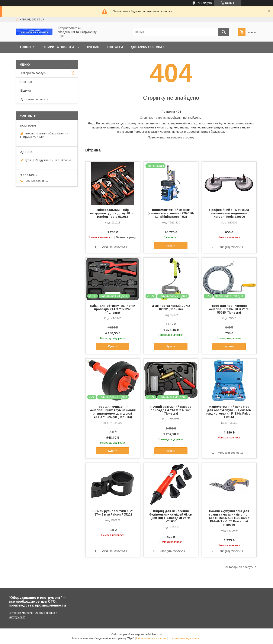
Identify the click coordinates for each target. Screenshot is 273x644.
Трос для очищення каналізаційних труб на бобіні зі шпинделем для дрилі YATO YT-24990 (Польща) (113, 412)
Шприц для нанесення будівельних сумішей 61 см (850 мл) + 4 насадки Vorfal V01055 (171, 516)
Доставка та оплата (147, 47)
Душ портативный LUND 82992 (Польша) (171, 307)
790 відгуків (205, 3)
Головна (27, 47)
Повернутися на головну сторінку (171, 137)
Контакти (115, 47)
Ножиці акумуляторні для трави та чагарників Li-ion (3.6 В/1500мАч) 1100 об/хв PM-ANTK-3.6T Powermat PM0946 (229, 518)
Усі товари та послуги (239, 567)
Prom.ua (157, 634)
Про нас (92, 47)
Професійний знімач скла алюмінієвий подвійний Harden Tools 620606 (229, 213)
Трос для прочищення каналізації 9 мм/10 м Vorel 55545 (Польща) (229, 309)
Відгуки (26, 91)
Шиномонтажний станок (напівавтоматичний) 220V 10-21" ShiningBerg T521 (171, 213)
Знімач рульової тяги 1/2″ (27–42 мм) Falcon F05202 (113, 513)
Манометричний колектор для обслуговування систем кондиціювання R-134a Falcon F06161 (229, 412)
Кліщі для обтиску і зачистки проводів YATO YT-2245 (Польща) (113, 309)
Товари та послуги (58, 47)
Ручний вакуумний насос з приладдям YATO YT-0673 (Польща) (171, 410)
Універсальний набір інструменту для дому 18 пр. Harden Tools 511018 (113, 213)
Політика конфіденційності (185, 638)
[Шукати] (224, 32)
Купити (171, 246)
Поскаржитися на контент (152, 638)
